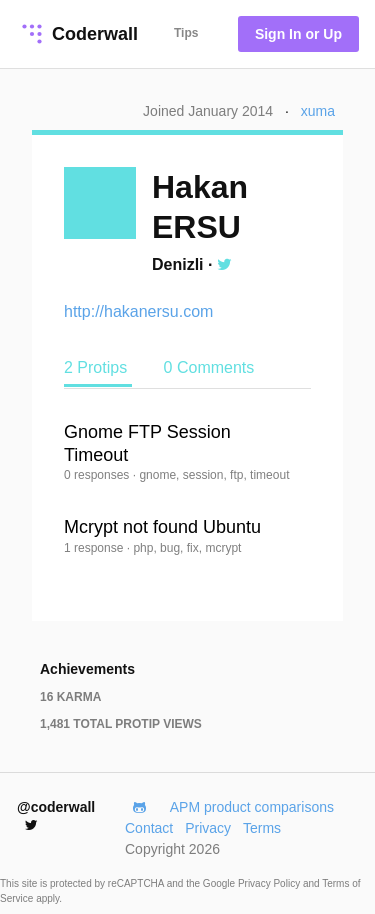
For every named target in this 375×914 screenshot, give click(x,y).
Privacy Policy (270, 883)
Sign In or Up (298, 34)
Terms (262, 828)
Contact (149, 828)
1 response (95, 548)
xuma (318, 111)
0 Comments (209, 367)
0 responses (98, 475)
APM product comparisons (252, 807)
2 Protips (98, 367)
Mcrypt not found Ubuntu (162, 527)
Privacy (208, 828)
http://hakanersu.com (138, 311)
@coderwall (56, 815)
